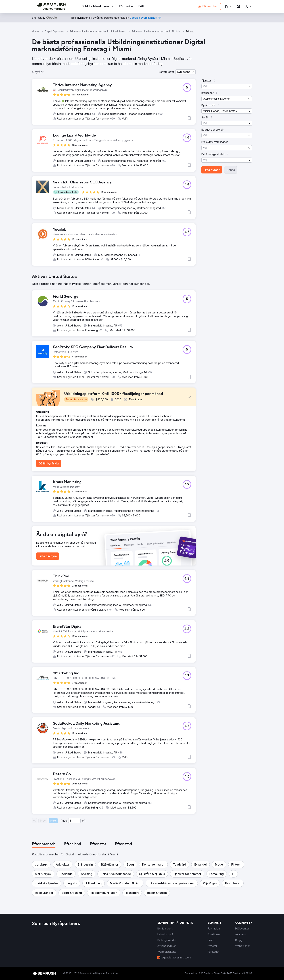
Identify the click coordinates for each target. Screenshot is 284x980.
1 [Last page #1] (86, 821)
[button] (228, 7)
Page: (64, 821)
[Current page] (74, 821)
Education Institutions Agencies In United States (98, 31)
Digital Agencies (54, 31)
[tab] (44, 844)
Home (35, 31)
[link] (126, 7)
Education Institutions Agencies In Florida (156, 31)
